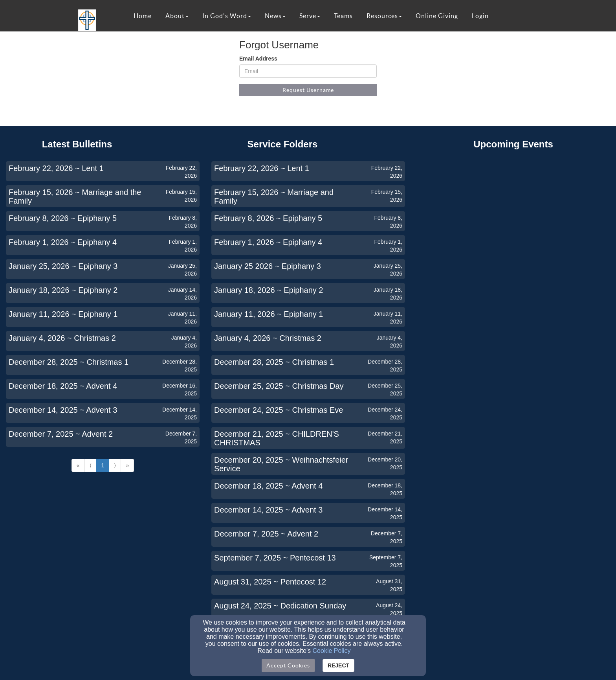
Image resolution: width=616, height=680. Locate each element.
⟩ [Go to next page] (115, 465)
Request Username (308, 90)
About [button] (177, 16)
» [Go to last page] (127, 465)
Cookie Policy (332, 651)
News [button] (275, 16)
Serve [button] (310, 16)
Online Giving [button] (437, 16)
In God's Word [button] (227, 16)
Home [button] (143, 16)
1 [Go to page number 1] (103, 465)
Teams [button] (343, 16)
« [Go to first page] (78, 465)
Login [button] (480, 16)
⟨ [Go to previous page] (91, 465)
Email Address (258, 59)
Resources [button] (384, 16)
